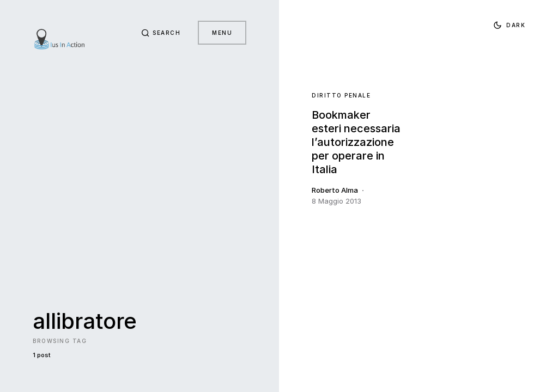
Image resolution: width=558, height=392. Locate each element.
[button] (161, 33)
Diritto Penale (341, 95)
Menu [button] (222, 33)
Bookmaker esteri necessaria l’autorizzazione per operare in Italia (356, 142)
